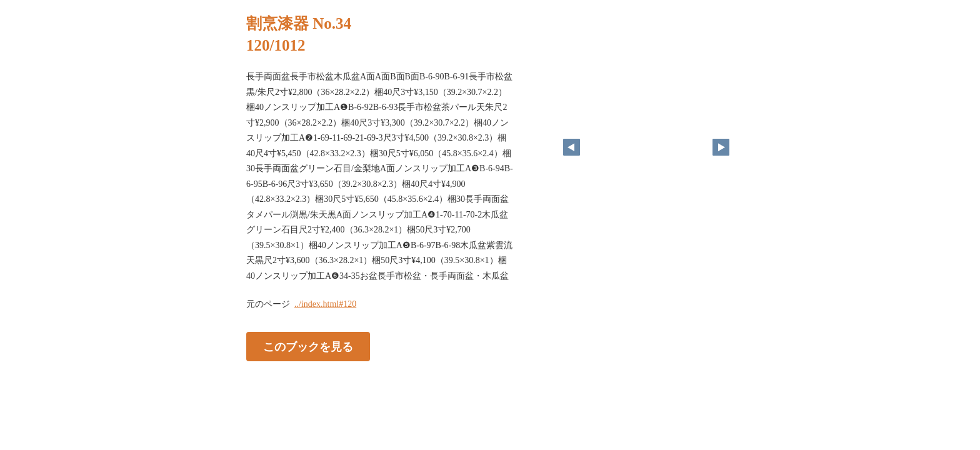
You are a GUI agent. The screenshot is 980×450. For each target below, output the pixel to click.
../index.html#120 (325, 304)
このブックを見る (308, 347)
